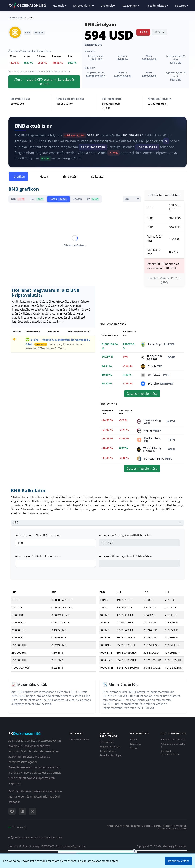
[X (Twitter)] (33, 811)
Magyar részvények (110, 746)
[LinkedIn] (22, 811)
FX (24, 734)
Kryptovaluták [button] (82, 6)
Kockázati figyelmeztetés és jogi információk (36, 837)
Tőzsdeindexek (108, 751)
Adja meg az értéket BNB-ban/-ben (38, 556)
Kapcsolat (135, 744)
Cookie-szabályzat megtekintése (98, 861)
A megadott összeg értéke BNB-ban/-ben (126, 535)
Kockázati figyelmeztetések (170, 752)
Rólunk (134, 739)
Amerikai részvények (111, 755)
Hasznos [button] (181, 6)
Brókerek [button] (107, 6)
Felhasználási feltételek (173, 739)
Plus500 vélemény (79, 739)
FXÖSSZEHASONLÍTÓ (27, 6)
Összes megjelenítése (142, 394)
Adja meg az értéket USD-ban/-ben (38, 535)
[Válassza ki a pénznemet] (159, 32)
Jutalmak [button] (58, 6)
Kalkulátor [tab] (98, 177)
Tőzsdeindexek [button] (156, 6)
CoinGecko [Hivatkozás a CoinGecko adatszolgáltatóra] (181, 829)
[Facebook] (12, 811)
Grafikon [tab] (19, 177)
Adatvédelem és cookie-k (173, 745)
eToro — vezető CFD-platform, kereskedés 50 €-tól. (44, 82)
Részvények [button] (129, 6)
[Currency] (132, 199)
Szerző (134, 748)
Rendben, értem (179, 861)
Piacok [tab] (44, 177)
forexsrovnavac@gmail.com (71, 846)
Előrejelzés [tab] (70, 177)
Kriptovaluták (107, 742)
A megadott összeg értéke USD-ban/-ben (125, 556)
